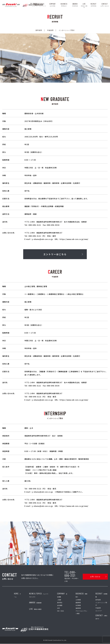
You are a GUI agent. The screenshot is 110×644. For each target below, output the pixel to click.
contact (105, 4)
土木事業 (78, 600)
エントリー (99, 611)
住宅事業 (78, 606)
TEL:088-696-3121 (71, 574)
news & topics (40, 4)
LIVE (85, 4)
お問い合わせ (96, 577)
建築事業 (78, 603)
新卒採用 (39, 30)
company (54, 4)
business (65, 4)
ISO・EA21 (60, 611)
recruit (94, 4)
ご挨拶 (59, 600)
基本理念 (60, 603)
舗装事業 (78, 608)
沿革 (58, 608)
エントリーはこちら (55, 254)
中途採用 (50, 30)
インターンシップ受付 (67, 30)
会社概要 (60, 606)
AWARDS (76, 4)
